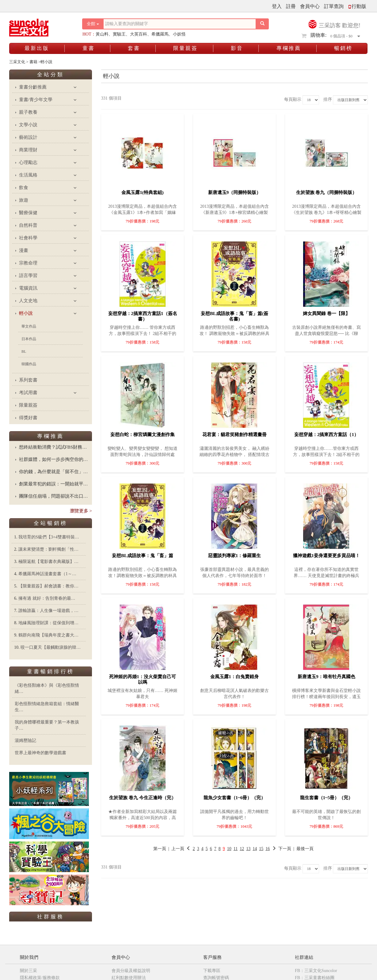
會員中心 (310, 6)
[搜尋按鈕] (262, 24)
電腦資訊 (28, 288)
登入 (277, 6)
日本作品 (29, 339)
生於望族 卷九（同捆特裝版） (327, 192)
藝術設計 (28, 137)
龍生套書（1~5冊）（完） (327, 798)
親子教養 (28, 112)
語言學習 (28, 275)
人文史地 (28, 301)
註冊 (291, 6)
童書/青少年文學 (36, 100)
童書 (89, 48)
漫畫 (24, 250)
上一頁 (178, 849)
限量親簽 (185, 48)
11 (236, 849)
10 (229, 849)
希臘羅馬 (160, 34)
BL (24, 351)
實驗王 (119, 34)
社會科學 (28, 238)
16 (268, 849)
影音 (237, 48)
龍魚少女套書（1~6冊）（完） (235, 798)
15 (261, 849)
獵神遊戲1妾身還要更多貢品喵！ (326, 556)
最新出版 (37, 48)
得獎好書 (28, 418)
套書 (134, 48)
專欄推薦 (289, 48)
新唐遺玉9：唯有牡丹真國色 (326, 677)
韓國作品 (29, 364)
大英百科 (139, 34)
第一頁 (160, 849)
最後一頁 (305, 849)
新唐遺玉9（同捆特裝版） (235, 192)
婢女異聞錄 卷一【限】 (326, 313)
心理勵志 (28, 162)
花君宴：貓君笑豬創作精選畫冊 (234, 435)
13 (248, 849)
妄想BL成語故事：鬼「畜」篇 (143, 556)
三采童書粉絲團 (51, 952)
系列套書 (28, 380)
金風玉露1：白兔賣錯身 (234, 677)
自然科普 (28, 225)
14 (255, 849)
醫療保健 (28, 213)
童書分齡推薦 (33, 87)
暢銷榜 (343, 48)
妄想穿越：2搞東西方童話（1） (326, 435)
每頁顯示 (293, 99)
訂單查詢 (334, 6)
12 (242, 849)
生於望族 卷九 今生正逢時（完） (143, 798)
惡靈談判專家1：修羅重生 (235, 556)
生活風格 (28, 175)
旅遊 (24, 200)
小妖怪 (179, 34)
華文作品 (29, 326)
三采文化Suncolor (51, 931)
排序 (328, 99)
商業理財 (28, 150)
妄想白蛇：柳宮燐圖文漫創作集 (143, 435)
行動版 (357, 6)
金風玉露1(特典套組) (143, 192)
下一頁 (282, 849)
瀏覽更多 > (81, 511)
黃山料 (102, 34)
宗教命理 (28, 263)
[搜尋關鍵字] (180, 24)
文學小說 (28, 125)
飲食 (24, 188)
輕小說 (26, 313)
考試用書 (28, 393)
